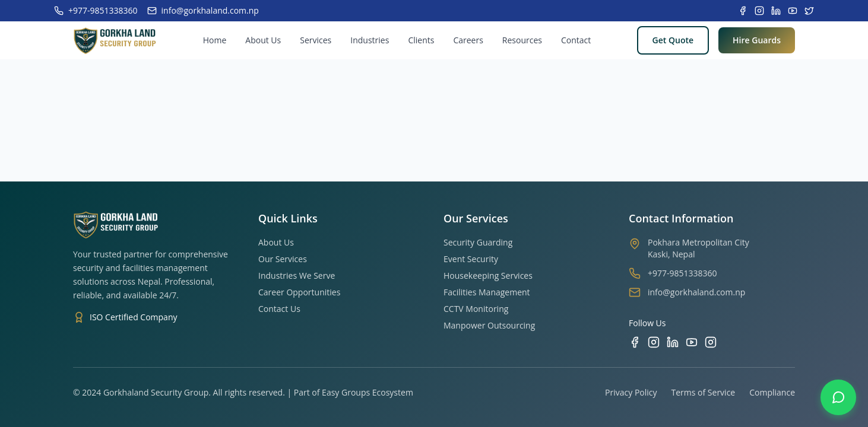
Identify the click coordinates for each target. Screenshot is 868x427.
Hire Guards (757, 40)
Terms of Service (704, 392)
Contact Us (279, 309)
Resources (522, 40)
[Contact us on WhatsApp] (838, 397)
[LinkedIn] (673, 342)
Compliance (772, 392)
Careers (468, 40)
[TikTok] (711, 342)
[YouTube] (692, 342)
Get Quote (673, 40)
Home (215, 40)
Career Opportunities (299, 292)
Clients (421, 40)
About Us (263, 40)
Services (316, 40)
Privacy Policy (631, 392)
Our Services (283, 259)
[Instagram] (654, 342)
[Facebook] (635, 342)
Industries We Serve (297, 275)
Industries (370, 40)
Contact (576, 40)
